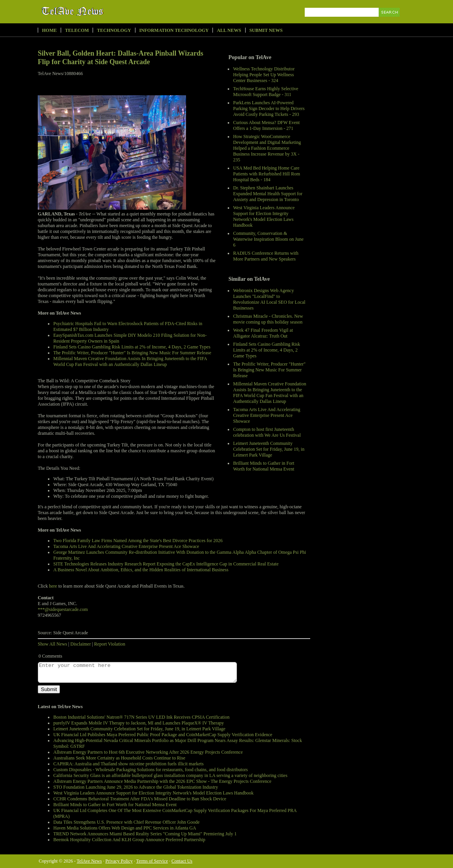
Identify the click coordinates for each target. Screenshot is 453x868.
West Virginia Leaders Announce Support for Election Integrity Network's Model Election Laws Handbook (264, 216)
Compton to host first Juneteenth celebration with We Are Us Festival (267, 432)
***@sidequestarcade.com (63, 609)
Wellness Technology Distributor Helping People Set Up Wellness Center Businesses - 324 (264, 75)
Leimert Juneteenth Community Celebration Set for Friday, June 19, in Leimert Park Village (269, 449)
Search (390, 21)
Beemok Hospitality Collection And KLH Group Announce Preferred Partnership (129, 840)
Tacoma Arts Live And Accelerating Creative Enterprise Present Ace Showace (267, 415)
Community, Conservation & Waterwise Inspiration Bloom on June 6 (268, 239)
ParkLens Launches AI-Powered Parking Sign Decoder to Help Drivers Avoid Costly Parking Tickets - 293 (269, 108)
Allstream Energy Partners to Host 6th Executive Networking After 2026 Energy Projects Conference (148, 752)
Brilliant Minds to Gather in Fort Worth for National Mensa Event (264, 466)
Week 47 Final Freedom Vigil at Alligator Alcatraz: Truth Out (263, 333)
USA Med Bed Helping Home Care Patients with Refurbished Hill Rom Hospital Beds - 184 (267, 174)
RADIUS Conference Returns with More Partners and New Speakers (266, 256)
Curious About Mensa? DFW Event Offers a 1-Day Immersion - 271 (266, 125)
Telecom (77, 30)
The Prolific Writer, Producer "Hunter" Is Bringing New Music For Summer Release (269, 370)
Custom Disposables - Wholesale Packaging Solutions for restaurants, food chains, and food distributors (151, 770)
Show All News (52, 644)
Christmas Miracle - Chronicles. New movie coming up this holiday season (268, 319)
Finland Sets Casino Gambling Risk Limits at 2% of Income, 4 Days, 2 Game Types (267, 350)
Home (49, 30)
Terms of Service (152, 861)
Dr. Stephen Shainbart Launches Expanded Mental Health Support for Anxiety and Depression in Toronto (268, 194)
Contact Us (182, 861)
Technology (114, 30)
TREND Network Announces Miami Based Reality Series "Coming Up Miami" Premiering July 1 (145, 834)
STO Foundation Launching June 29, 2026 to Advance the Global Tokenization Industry (136, 787)
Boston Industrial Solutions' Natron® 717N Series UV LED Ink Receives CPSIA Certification (141, 717)
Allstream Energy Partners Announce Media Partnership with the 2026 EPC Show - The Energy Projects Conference (162, 781)
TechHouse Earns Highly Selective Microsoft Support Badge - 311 (266, 92)
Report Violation (110, 644)
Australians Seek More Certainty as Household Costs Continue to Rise (119, 758)
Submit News (266, 30)
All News (229, 30)
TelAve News (95, 11)
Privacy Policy (119, 861)
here (53, 586)
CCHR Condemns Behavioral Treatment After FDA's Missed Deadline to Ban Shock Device (140, 799)
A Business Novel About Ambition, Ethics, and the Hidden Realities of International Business (141, 570)
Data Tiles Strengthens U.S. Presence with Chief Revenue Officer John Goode (126, 822)
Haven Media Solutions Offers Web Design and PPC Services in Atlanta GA (125, 828)
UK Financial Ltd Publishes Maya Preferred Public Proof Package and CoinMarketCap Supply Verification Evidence (163, 735)
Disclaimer (81, 644)
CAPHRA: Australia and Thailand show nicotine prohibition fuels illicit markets (128, 764)
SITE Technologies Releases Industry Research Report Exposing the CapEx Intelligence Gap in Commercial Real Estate (166, 564)
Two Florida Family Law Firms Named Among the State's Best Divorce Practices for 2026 (138, 541)
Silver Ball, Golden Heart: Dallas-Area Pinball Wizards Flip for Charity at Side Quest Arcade (120, 58)
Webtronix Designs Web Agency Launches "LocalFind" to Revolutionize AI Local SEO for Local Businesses (269, 299)
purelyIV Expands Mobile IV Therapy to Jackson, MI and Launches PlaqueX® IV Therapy (139, 723)
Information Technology (174, 30)
